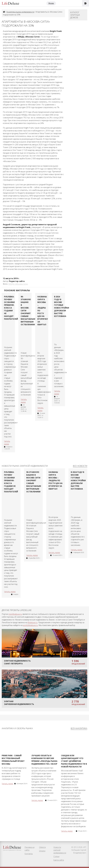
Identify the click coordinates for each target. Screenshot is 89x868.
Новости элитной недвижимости (60, 850)
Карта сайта (59, 860)
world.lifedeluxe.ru (30, 625)
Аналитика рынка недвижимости (20, 12)
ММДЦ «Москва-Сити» (18, 284)
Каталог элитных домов (75, 15)
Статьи (56, 856)
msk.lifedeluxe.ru (15, 614)
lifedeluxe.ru (33, 622)
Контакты (29, 854)
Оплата (42, 851)
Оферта (42, 847)
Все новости (80, 466)
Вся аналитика (79, 728)
